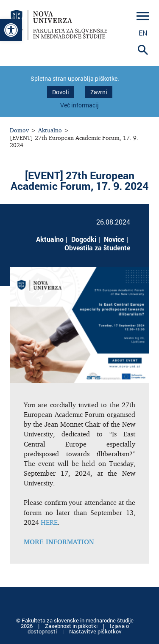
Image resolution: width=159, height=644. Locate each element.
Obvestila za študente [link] (97, 248)
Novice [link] (114, 239)
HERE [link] (49, 522)
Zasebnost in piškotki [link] (72, 626)
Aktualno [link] (50, 130)
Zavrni (99, 92)
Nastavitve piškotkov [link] (95, 631)
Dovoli (61, 92)
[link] (11, 30)
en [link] (143, 33)
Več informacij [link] (79, 105)
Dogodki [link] (84, 239)
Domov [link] (19, 130)
